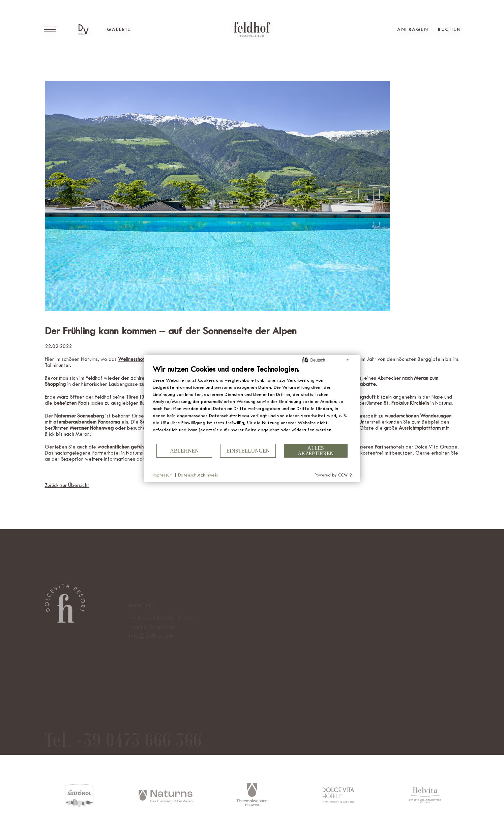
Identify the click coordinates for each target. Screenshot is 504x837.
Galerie (119, 29)
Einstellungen (248, 451)
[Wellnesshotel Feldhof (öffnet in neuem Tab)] (143, 359)
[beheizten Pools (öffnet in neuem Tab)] (71, 403)
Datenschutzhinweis (198, 475)
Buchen (450, 29)
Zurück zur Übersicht (67, 485)
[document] (252, 404)
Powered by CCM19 (333, 475)
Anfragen (413, 29)
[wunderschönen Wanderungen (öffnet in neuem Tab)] (418, 416)
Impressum (163, 475)
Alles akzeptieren (316, 451)
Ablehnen (184, 451)
